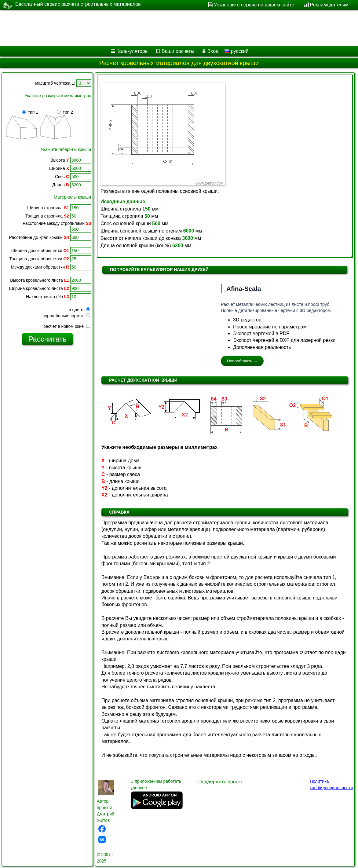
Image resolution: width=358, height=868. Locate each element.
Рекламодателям (329, 5)
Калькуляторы (132, 51)
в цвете (79, 310)
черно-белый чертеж (66, 316)
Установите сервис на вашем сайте (254, 5)
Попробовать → (242, 361)
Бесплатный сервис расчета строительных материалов (78, 5)
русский (236, 51)
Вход (213, 51)
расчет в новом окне (67, 326)
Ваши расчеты (178, 51)
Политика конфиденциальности (331, 784)
